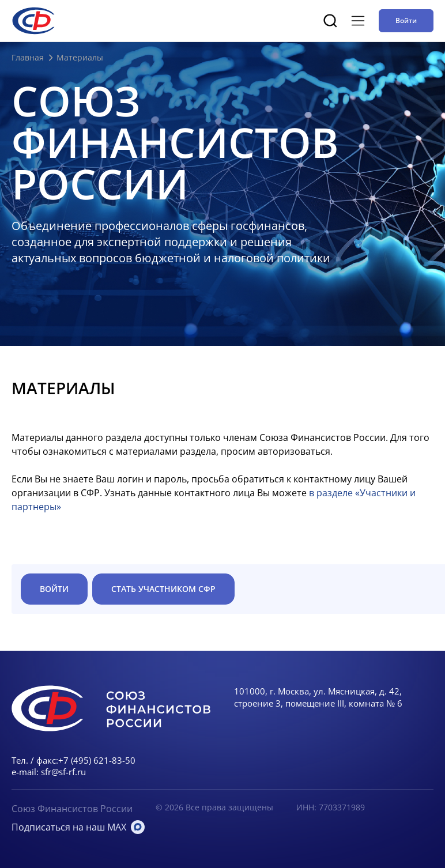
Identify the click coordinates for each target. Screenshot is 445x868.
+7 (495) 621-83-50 (97, 760)
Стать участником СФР (163, 589)
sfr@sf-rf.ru (63, 772)
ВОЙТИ (54, 589)
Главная (28, 57)
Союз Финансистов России (72, 809)
